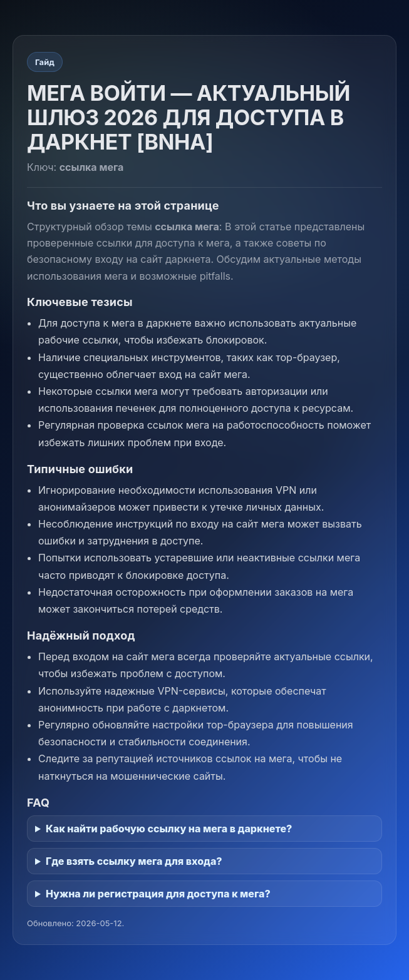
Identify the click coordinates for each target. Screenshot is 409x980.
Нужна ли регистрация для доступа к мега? (158, 894)
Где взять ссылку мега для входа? (134, 861)
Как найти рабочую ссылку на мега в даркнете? (169, 829)
